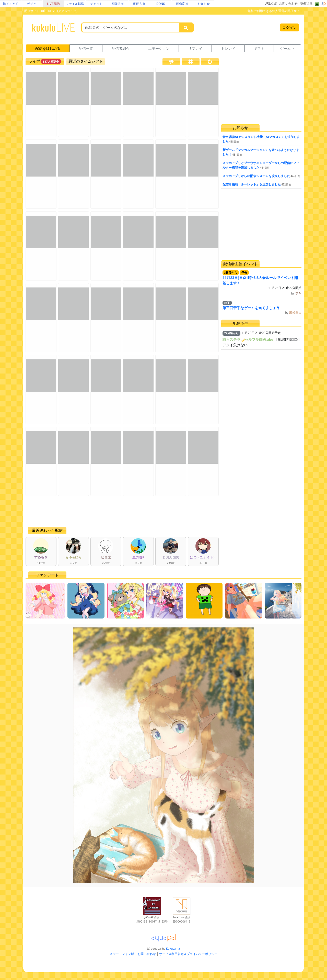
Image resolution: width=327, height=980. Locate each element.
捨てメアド (10, 4)
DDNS (161, 4)
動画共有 (139, 4)
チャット (96, 4)
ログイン (289, 27)
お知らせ (204, 4)
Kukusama (173, 948)
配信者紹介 (121, 48)
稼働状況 (306, 4)
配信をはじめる (48, 48)
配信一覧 (86, 48)
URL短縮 (271, 4)
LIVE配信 (53, 4)
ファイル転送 (75, 4)
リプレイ (195, 48)
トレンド (228, 48)
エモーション (159, 48)
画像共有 (118, 4)
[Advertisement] (122, 511)
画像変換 (182, 4)
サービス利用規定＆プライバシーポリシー (188, 954)
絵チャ (32, 4)
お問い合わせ (288, 4)
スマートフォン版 (122, 954)
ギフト (259, 48)
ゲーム (286, 48)
